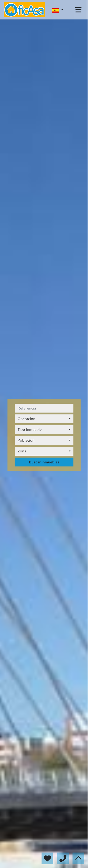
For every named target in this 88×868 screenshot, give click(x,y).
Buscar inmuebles (44, 462)
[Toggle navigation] (78, 10)
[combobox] (44, 419)
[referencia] (44, 408)
